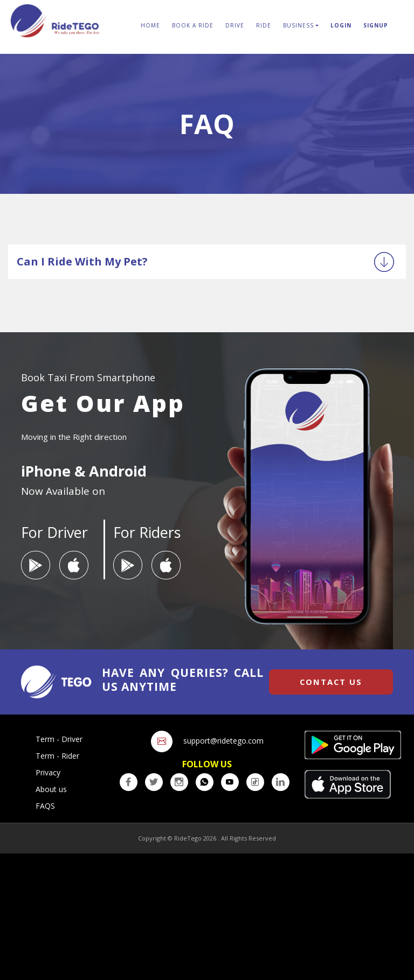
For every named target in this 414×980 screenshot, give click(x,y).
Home (150, 25)
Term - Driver (59, 739)
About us (51, 789)
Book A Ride (193, 25)
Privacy (48, 772)
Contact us (331, 682)
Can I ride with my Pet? (82, 261)
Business (298, 25)
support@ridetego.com (223, 741)
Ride (264, 25)
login (341, 25)
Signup (376, 25)
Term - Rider (57, 756)
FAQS (45, 806)
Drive (235, 25)
